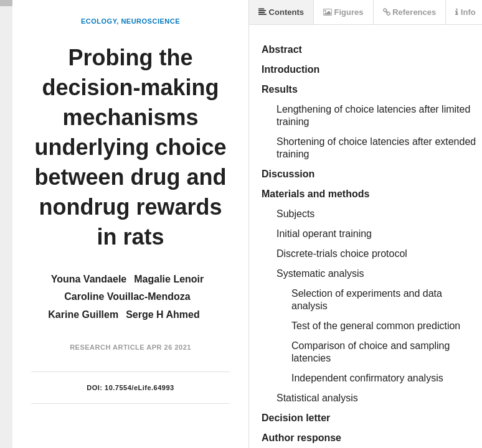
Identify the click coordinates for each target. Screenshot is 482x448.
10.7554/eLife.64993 (139, 388)
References (410, 12)
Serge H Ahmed (163, 315)
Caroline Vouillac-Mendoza (127, 296)
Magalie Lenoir (169, 279)
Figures (343, 12)
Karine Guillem (83, 315)
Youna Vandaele (89, 279)
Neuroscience (150, 21)
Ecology (99, 21)
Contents (281, 12)
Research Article (107, 347)
